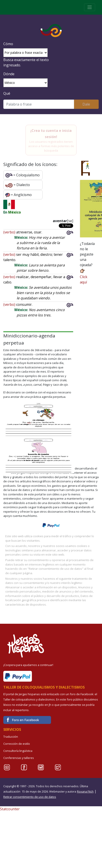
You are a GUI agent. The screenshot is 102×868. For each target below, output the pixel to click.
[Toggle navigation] (90, 7)
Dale (86, 104)
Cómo (8, 44)
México (15, 212)
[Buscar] (39, 104)
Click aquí (84, 276)
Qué (7, 93)
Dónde (9, 74)
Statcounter (10, 809)
